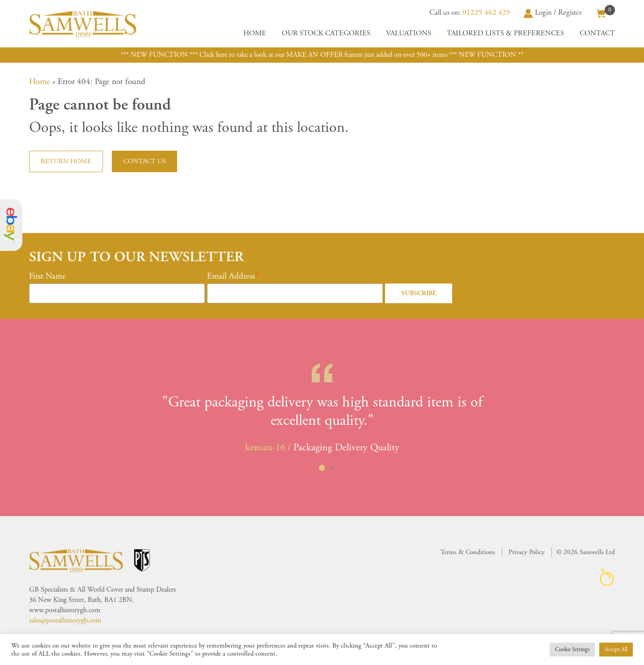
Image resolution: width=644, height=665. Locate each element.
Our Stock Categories (326, 33)
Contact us (144, 161)
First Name (47, 276)
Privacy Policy (527, 552)
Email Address (231, 276)
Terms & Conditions (468, 552)
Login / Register (553, 13)
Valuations (409, 33)
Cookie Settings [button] (572, 650)
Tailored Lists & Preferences (505, 33)
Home (255, 33)
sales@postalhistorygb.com (65, 621)
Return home (66, 161)
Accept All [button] (616, 650)
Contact (597, 33)
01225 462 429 (486, 13)
